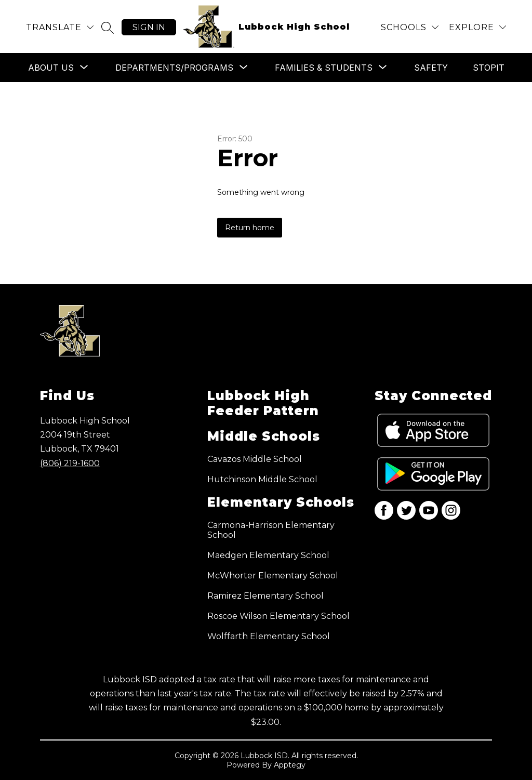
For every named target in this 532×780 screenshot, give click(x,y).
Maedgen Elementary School (268, 555)
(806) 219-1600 (70, 463)
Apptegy (290, 765)
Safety (431, 68)
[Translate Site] (60, 27)
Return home (250, 228)
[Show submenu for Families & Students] (324, 68)
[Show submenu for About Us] (51, 68)
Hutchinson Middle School (262, 479)
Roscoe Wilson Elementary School (278, 616)
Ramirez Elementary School (265, 596)
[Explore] (477, 27)
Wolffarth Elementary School (269, 636)
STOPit (489, 68)
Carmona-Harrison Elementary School (271, 530)
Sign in (149, 27)
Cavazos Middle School (255, 459)
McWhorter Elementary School (273, 576)
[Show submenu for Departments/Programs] (174, 68)
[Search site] (108, 28)
